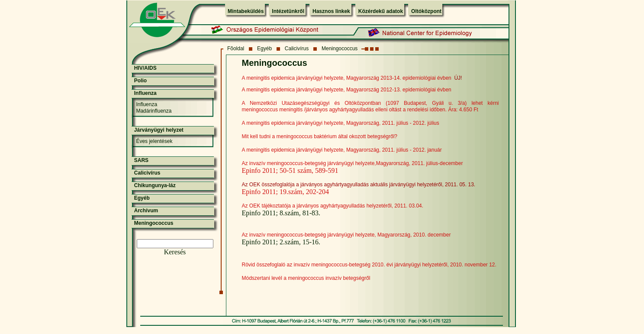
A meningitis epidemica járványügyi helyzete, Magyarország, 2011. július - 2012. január (342, 150)
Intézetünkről (288, 11)
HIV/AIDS (145, 68)
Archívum (146, 211)
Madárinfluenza (154, 111)
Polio (140, 81)
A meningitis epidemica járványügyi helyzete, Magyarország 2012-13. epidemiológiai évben (347, 90)
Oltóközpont (426, 11)
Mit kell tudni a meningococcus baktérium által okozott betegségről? (320, 136)
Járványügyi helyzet (159, 130)
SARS (141, 160)
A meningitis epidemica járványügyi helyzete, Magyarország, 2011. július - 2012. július (341, 123)
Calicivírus (297, 49)
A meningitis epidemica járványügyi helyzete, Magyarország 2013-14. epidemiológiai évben (347, 78)
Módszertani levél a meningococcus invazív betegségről (306, 278)
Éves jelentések (154, 141)
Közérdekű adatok (381, 11)
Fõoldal (236, 49)
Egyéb (264, 49)
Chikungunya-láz (155, 185)
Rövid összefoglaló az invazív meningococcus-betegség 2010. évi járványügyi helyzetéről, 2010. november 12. (369, 265)
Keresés (175, 252)
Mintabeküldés (246, 11)
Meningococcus (340, 49)
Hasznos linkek (331, 11)
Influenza (145, 93)
